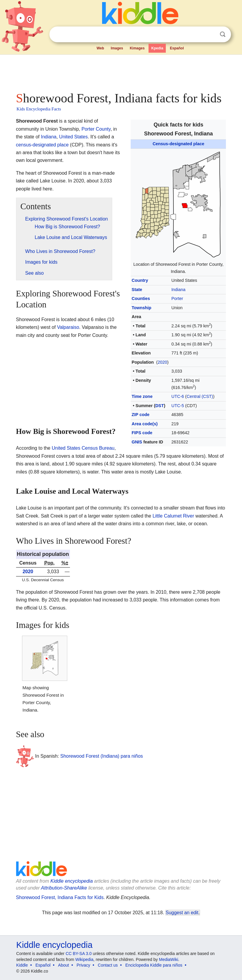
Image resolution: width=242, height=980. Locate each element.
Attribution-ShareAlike (64, 888)
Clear (210, 35)
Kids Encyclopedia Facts (39, 109)
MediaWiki (169, 959)
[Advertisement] (121, 71)
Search (223, 34)
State (137, 290)
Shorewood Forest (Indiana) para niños (102, 756)
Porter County (96, 129)
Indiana (178, 290)
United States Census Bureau (83, 448)
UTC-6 (178, 396)
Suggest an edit (182, 913)
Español (177, 48)
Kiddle (22, 965)
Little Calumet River (173, 516)
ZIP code (140, 415)
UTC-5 (178, 406)
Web (100, 48)
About (64, 965)
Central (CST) (200, 396)
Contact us (108, 965)
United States (74, 137)
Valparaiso (68, 327)
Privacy (83, 965)
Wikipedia (84, 959)
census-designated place (42, 145)
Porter (177, 298)
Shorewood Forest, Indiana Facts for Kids (60, 897)
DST (160, 406)
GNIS (137, 442)
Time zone (142, 396)
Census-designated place (179, 144)
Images (117, 48)
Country (140, 280)
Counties (141, 298)
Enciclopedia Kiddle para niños (154, 965)
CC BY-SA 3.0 (78, 954)
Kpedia (157, 48)
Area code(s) (145, 424)
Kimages (137, 48)
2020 (162, 362)
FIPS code (142, 433)
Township (141, 308)
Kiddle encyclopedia (71, 881)
